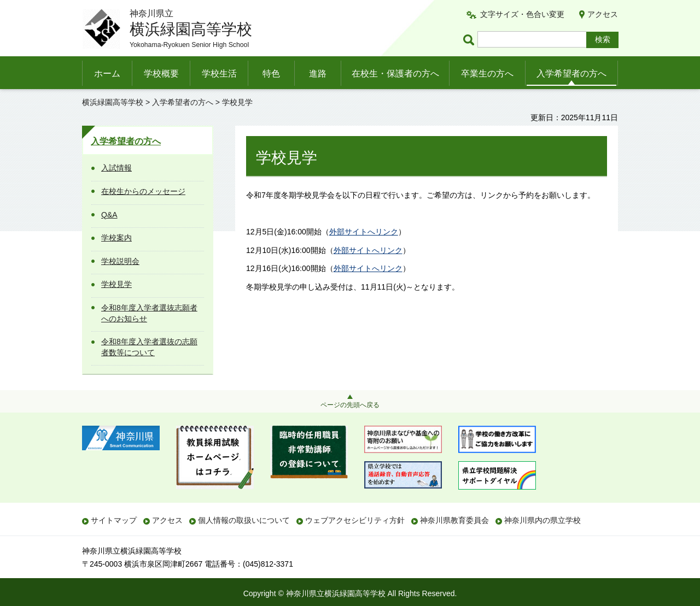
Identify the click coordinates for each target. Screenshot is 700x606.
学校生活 (219, 73)
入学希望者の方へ (571, 73)
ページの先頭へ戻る (350, 405)
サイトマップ (114, 520)
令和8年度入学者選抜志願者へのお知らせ (149, 313)
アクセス (603, 14)
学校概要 (161, 73)
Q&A (109, 215)
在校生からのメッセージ (143, 191)
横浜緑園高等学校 (113, 102)
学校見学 (116, 284)
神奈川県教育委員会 (454, 520)
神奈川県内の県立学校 (542, 520)
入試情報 (116, 168)
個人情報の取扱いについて (244, 520)
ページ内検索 (470, 40)
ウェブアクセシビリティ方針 (355, 520)
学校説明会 (120, 261)
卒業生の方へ (487, 73)
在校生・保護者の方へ (395, 73)
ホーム (107, 73)
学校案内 (116, 238)
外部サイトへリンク (364, 232)
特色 (271, 73)
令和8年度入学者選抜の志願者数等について (149, 347)
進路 (318, 73)
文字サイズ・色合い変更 (522, 14)
